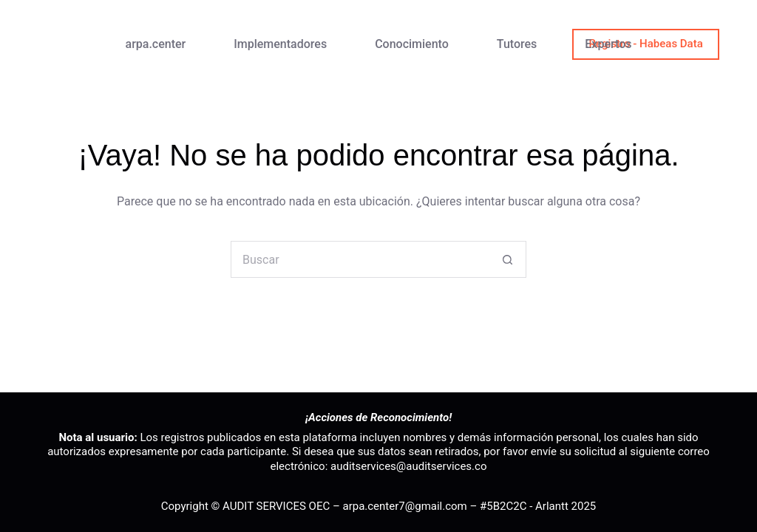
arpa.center (156, 44)
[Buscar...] (360, 259)
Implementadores (280, 44)
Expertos (608, 44)
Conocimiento (412, 44)
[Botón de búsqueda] (508, 259)
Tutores (517, 44)
